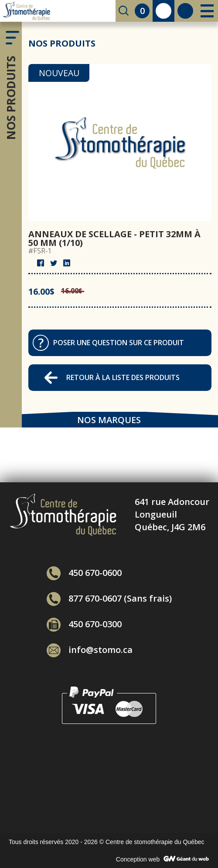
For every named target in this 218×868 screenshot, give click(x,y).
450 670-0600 (84, 573)
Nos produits (11, 98)
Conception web (138, 859)
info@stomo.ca (90, 650)
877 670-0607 (84, 598)
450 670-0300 (84, 624)
